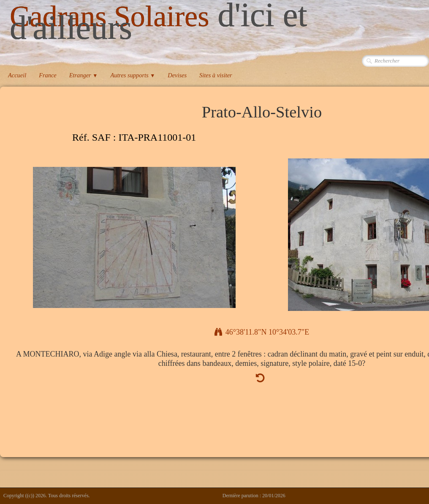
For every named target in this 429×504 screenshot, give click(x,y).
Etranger (84, 75)
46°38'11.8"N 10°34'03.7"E (262, 332)
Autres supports (133, 75)
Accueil (17, 75)
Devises (177, 75)
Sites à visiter (216, 75)
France (48, 75)
